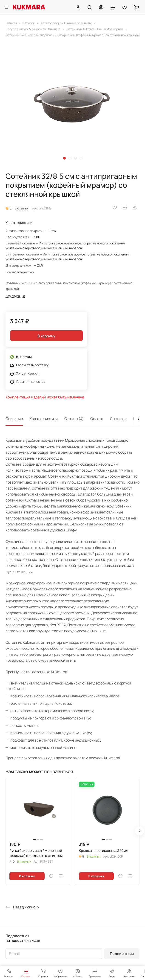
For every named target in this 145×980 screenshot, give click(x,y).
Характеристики (44, 419)
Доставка (118, 419)
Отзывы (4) (74, 419)
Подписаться (122, 954)
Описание (14, 419)
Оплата (97, 419)
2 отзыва (21, 208)
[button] (64, 158)
